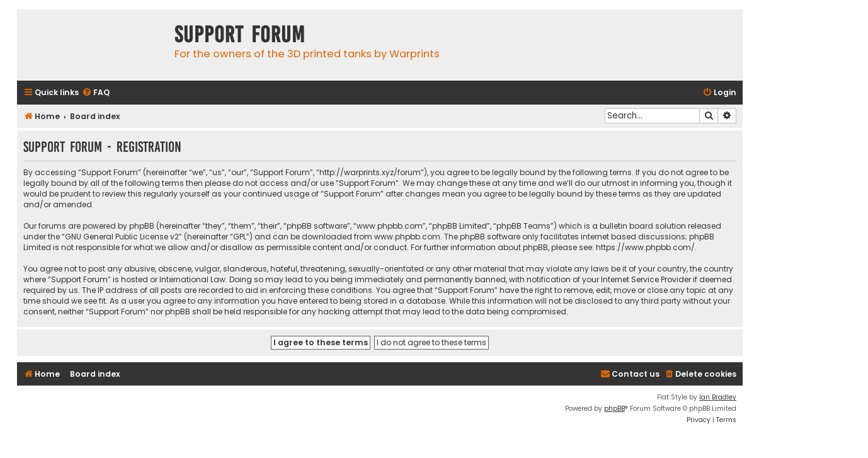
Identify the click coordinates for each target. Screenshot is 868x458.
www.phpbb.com (407, 237)
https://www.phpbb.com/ (645, 247)
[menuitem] (96, 93)
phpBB (614, 409)
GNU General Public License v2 (122, 237)
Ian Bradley (718, 397)
